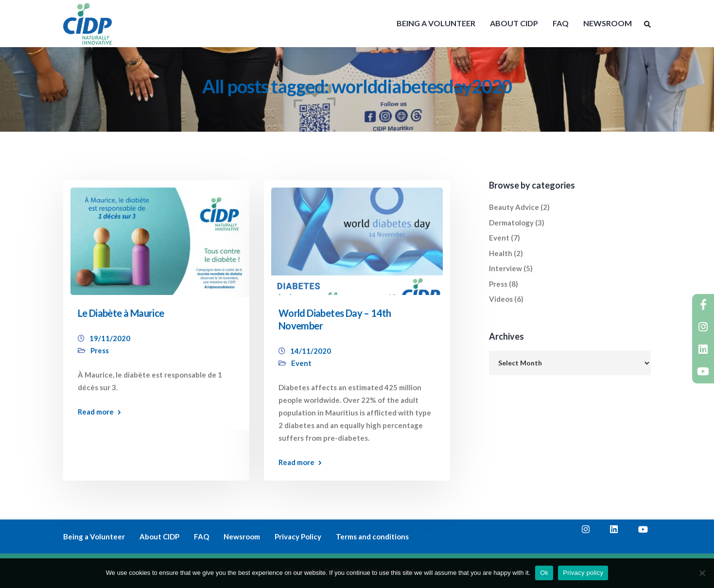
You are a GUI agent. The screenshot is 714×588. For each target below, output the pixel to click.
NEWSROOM (608, 23)
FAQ (561, 23)
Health (501, 253)
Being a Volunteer (94, 536)
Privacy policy (583, 573)
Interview (505, 268)
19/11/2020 (110, 338)
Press (100, 350)
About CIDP (159, 536)
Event (301, 363)
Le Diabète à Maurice (121, 313)
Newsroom (242, 536)
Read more (96, 412)
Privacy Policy (298, 536)
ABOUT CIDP (514, 23)
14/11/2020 (311, 351)
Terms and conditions (372, 536)
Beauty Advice (514, 207)
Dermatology (511, 223)
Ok (544, 573)
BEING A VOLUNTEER (436, 23)
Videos (501, 299)
